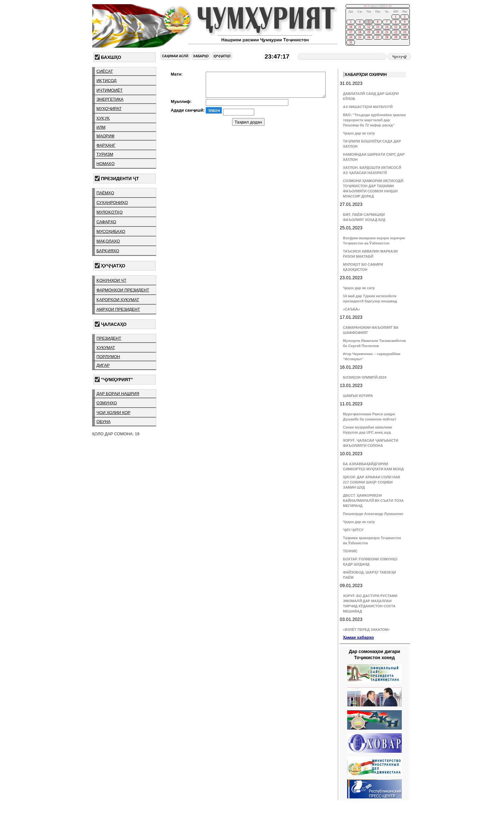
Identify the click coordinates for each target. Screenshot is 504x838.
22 (396, 32)
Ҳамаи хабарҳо (358, 637)
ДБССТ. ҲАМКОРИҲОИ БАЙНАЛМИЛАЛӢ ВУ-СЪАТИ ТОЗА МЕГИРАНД (373, 501)
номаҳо (105, 164)
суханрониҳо (112, 203)
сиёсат (105, 71)
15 (396, 27)
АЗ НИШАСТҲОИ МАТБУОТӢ (368, 107)
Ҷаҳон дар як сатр (359, 133)
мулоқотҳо (109, 212)
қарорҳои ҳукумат (118, 300)
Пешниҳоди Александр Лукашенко (373, 514)
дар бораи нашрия (118, 394)
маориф (105, 136)
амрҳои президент (118, 309)
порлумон (108, 357)
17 (351, 32)
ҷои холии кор (113, 413)
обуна (104, 422)
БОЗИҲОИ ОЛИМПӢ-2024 (365, 377)
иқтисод (107, 81)
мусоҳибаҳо (111, 231)
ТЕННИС (350, 551)
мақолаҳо (108, 241)
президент (109, 338)
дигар (103, 365)
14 (387, 27)
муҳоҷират (109, 109)
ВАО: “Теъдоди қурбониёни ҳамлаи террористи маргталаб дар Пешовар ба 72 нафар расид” (374, 120)
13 (378, 27)
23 (405, 32)
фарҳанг (106, 145)
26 (369, 37)
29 (396, 37)
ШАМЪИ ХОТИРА (358, 396)
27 (378, 37)
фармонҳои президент (123, 290)
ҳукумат (106, 348)
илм (101, 127)
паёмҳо (105, 193)
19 (369, 32)
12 (369, 27)
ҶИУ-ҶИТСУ (353, 530)
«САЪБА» (351, 309)
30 (405, 37)
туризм (105, 154)
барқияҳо (108, 251)
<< (366, 6)
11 (360, 27)
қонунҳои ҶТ (111, 280)
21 (387, 32)
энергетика (110, 99)
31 (351, 42)
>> (390, 6)
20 (378, 32)
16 (405, 27)
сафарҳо (106, 222)
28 (387, 37)
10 (351, 27)
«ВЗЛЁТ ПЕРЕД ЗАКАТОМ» (366, 630)
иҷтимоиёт (109, 90)
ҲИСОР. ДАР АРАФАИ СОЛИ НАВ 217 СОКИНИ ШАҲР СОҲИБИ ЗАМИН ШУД (372, 482)
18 (360, 32)
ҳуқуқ (103, 118)
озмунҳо (107, 403)
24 (351, 37)
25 (360, 37)
